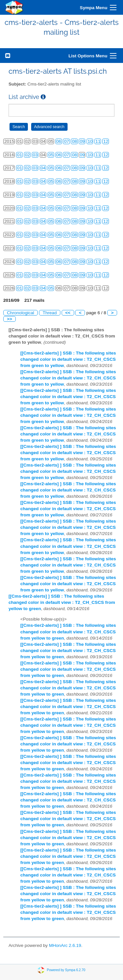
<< (68, 313)
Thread (50, 313)
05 (51, 155)
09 (82, 141)
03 (35, 155)
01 (20, 155)
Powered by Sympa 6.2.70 (66, 970)
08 (74, 141)
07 (66, 141)
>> (10, 319)
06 (59, 141)
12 (106, 141)
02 (27, 155)
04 (43, 168)
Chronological (20, 313)
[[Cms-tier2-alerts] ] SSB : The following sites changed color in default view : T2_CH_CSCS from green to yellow (68, 359)
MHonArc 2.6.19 (65, 945)
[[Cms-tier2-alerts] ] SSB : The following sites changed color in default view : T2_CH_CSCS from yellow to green (62, 602)
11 (98, 141)
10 (90, 141)
